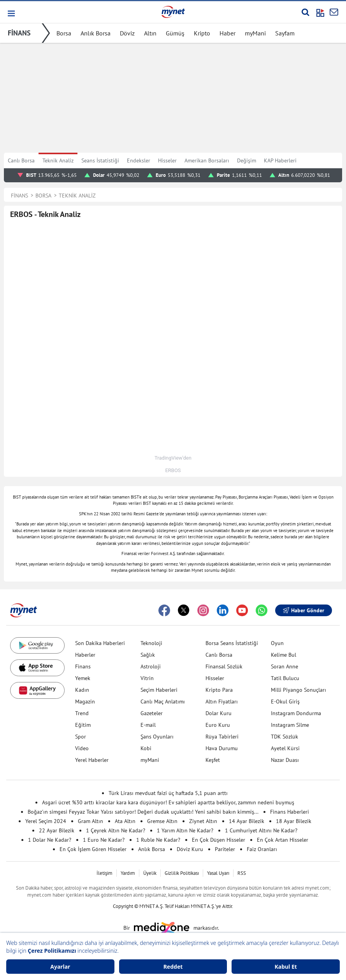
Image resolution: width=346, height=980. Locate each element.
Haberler (85, 655)
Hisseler (167, 160)
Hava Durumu (222, 748)
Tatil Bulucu (285, 678)
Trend (82, 713)
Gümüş (175, 33)
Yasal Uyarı (218, 873)
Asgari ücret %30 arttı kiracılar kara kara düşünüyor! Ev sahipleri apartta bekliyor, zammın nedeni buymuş (168, 802)
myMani (255, 33)
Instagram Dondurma (296, 713)
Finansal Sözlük (224, 666)
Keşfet (213, 760)
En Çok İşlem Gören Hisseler (93, 849)
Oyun (277, 643)
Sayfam (285, 33)
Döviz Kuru (190, 849)
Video (82, 748)
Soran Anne (285, 666)
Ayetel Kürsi (285, 748)
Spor (81, 737)
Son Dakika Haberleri (100, 643)
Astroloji (151, 666)
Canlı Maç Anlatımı (163, 702)
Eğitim (83, 725)
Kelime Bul (284, 655)
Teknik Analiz (58, 160)
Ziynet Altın (203, 821)
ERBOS (173, 470)
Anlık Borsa (96, 33)
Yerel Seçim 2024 (46, 821)
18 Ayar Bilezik (294, 821)
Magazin (85, 702)
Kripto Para (219, 690)
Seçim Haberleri (159, 690)
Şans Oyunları (157, 737)
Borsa (64, 33)
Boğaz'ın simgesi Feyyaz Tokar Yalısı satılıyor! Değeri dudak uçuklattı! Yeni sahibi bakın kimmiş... (143, 812)
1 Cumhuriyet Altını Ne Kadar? (261, 830)
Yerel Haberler (92, 760)
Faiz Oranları (262, 849)
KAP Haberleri (280, 160)
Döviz (127, 33)
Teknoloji (151, 643)
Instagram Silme (290, 725)
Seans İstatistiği (100, 160)
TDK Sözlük (285, 737)
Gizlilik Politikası (182, 873)
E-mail (148, 725)
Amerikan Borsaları (207, 160)
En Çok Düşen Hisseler (219, 840)
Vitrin (147, 678)
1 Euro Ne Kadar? (104, 840)
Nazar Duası (285, 760)
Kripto (202, 33)
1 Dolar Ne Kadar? (50, 840)
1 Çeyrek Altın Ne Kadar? (116, 830)
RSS (242, 873)
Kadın (82, 690)
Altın (150, 33)
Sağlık (148, 655)
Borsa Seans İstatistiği (232, 643)
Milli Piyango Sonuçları (299, 690)
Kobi (146, 748)
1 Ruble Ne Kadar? (158, 840)
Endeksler (139, 160)
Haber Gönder (304, 610)
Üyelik (150, 873)
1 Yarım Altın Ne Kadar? (185, 830)
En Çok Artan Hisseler (283, 840)
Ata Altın (125, 821)
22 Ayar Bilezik (57, 830)
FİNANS (19, 33)
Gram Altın (90, 821)
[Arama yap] (305, 12)
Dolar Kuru (219, 713)
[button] (11, 13)
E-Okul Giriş (285, 702)
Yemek (83, 678)
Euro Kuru (218, 725)
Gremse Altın (162, 821)
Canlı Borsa (21, 160)
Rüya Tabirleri (222, 737)
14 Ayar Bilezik (247, 821)
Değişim (247, 160)
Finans (83, 666)
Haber (227, 33)
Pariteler (225, 849)
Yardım (128, 873)
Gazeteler (152, 713)
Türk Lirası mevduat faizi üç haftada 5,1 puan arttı (168, 793)
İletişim (105, 873)
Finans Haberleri (290, 812)
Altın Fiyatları (222, 702)
